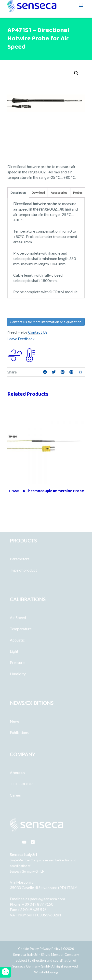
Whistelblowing (46, 972)
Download (38, 193)
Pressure (17, 662)
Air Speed (18, 617)
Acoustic (17, 640)
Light (14, 651)
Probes (78, 193)
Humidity (18, 674)
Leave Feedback (21, 339)
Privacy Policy (50, 949)
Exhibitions (19, 732)
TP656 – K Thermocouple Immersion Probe (46, 491)
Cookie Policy (29, 949)
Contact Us (38, 332)
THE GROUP (21, 784)
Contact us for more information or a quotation (46, 322)
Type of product (23, 570)
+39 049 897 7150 (38, 904)
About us (17, 772)
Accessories (59, 193)
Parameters (20, 559)
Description (18, 193)
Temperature (21, 629)
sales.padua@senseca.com (43, 899)
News (15, 721)
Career (16, 795)
